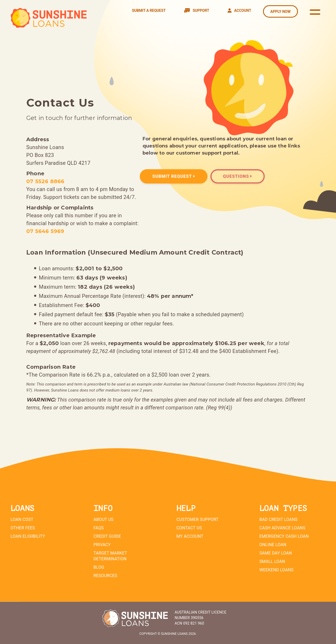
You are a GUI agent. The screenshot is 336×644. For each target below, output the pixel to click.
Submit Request (174, 176)
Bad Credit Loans (279, 519)
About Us (103, 519)
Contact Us (189, 528)
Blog (99, 567)
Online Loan (273, 545)
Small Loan (272, 561)
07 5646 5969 (45, 231)
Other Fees (23, 528)
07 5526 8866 (45, 181)
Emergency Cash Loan (284, 536)
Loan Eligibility (28, 536)
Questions (237, 176)
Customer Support (198, 519)
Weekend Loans (276, 570)
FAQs (99, 528)
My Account (190, 536)
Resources (105, 576)
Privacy (102, 545)
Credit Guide (107, 536)
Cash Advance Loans (282, 528)
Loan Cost (22, 519)
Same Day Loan (276, 553)
